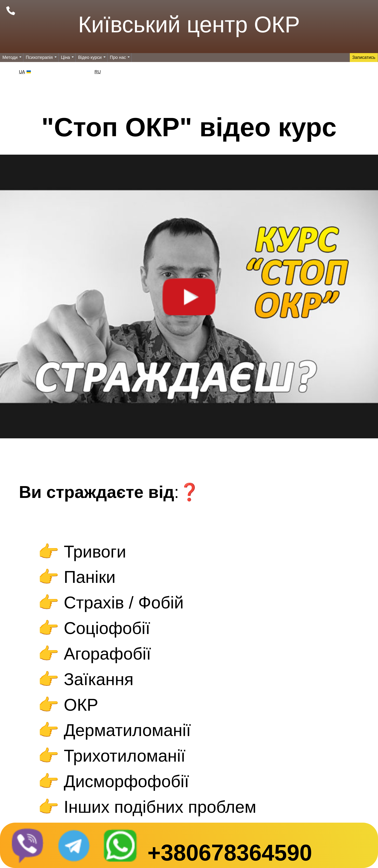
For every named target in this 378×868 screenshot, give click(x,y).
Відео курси (92, 57)
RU (98, 72)
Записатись (364, 57)
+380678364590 (230, 853)
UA (22, 72)
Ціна (67, 57)
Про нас (120, 57)
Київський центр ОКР (189, 24)
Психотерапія (41, 57)
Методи (12, 57)
